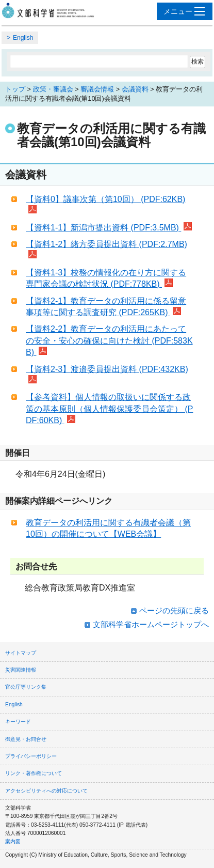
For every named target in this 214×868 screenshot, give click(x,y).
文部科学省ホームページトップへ (151, 624)
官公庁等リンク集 (26, 687)
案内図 (13, 841)
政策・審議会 (53, 89)
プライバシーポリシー (31, 756)
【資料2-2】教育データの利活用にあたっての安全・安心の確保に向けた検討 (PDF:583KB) (109, 340)
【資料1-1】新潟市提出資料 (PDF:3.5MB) (109, 228)
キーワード (18, 722)
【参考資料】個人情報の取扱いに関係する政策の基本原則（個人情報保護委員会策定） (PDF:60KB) (109, 409)
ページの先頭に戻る (174, 610)
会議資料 (135, 89)
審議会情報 (97, 89)
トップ (15, 89)
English (23, 38)
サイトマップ (21, 653)
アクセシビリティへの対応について (46, 791)
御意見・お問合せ (26, 739)
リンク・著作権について (34, 773)
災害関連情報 (21, 670)
